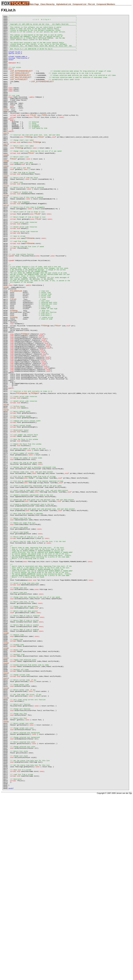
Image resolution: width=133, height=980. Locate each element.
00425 (6, 858)
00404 (6, 816)
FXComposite (22, 476)
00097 (6, 208)
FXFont (13, 360)
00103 (6, 220)
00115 (6, 244)
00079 (6, 172)
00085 (6, 184)
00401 (6, 810)
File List (91, 4)
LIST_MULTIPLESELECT (21, 92)
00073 (6, 160)
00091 (6, 197)
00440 (6, 888)
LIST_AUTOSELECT (19, 94)
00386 (6, 780)
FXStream (29, 284)
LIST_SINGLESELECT (20, 88)
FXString (28, 164)
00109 (6, 232)
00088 (6, 190)
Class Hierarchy (48, 4)
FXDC (44, 138)
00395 (6, 798)
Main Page (34, 4)
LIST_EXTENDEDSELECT (21, 86)
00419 (6, 846)
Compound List (79, 4)
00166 (6, 345)
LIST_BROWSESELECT (20, 90)
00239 (6, 490)
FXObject (25, 401)
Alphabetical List (64, 4)
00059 (6, 132)
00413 (6, 834)
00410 (6, 828)
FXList (33, 138)
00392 (6, 792)
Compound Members (106, 4)
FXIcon (41, 164)
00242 (6, 496)
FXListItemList (16, 350)
